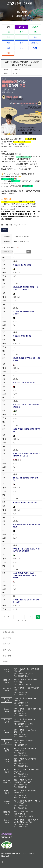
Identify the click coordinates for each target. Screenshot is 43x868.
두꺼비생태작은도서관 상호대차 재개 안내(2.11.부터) (26, 601)
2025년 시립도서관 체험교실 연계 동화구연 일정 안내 (26, 430)
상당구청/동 (7, 638)
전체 (8, 27)
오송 (35, 37)
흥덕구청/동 (7, 650)
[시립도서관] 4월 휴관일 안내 (23, 237)
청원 (21, 32)
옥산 (21, 48)
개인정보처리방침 (7, 834)
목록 (5, 229)
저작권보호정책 (6, 837)
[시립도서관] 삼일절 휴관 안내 (22, 336)
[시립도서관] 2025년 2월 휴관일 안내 (25, 502)
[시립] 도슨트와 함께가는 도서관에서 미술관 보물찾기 (26, 526)
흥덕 (21, 43)
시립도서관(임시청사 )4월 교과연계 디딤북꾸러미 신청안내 (23, 242)
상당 (8, 32)
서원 (8, 43)
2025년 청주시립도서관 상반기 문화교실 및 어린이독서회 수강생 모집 (26, 455)
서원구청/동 (7, 644)
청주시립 (21, 27)
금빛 (8, 37)
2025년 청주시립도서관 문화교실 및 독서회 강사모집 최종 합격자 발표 (26, 550)
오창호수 (35, 27)
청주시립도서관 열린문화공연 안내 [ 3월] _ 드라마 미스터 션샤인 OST (26, 288)
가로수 (35, 48)
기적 (8, 53)
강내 (8, 48)
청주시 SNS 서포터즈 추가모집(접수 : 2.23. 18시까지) (26, 359)
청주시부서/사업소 (9, 632)
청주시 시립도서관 (25, 3)
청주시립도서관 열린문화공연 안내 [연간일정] (23, 313)
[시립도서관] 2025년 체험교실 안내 (24, 383)
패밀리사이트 (8, 662)
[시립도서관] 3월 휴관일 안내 (22, 265)
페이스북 (2, 862)
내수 (21, 37)
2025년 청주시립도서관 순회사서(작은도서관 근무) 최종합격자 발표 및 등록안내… (24, 575)
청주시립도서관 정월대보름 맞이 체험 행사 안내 (26, 479)
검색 (29, 252)
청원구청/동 (7, 656)
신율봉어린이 (35, 43)
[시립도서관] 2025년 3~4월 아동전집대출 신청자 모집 (26, 406)
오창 (35, 32)
